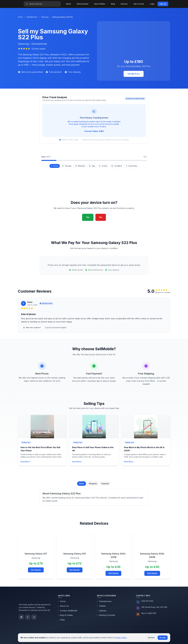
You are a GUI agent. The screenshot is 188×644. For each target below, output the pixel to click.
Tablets (101, 606)
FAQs (61, 620)
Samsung (45, 17)
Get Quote (36, 570)
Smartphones (32, 17)
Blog (113, 4)
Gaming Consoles (106, 615)
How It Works (100, 4)
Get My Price (134, 74)
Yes (88, 217)
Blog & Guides (65, 615)
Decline (151, 638)
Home (68, 4)
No (101, 217)
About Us (63, 606)
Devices (124, 4)
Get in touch (139, 4)
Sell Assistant (83, 4)
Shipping (93, 484)
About (82, 484)
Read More (26, 462)
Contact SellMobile (68, 611)
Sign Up (163, 4)
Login (152, 4)
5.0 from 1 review (38, 49)
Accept (163, 638)
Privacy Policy (121, 638)
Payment (105, 484)
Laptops (102, 611)
